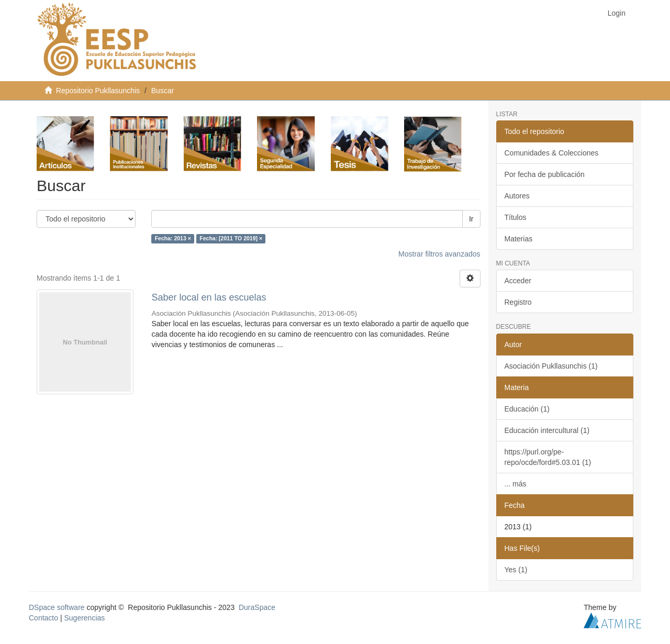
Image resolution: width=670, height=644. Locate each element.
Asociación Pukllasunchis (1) (551, 366)
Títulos (516, 217)
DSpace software (57, 607)
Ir (471, 219)
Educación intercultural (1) (547, 430)
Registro (518, 302)
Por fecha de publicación (545, 174)
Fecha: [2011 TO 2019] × (231, 239)
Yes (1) (516, 570)
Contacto (43, 618)
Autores (517, 196)
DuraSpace (257, 607)
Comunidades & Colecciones (552, 153)
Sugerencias (84, 618)
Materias (519, 239)
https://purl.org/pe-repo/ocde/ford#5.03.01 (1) (548, 457)
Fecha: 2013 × (173, 239)
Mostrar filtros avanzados (439, 254)
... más (516, 484)
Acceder (518, 281)
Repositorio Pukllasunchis (98, 91)
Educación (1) (527, 409)
